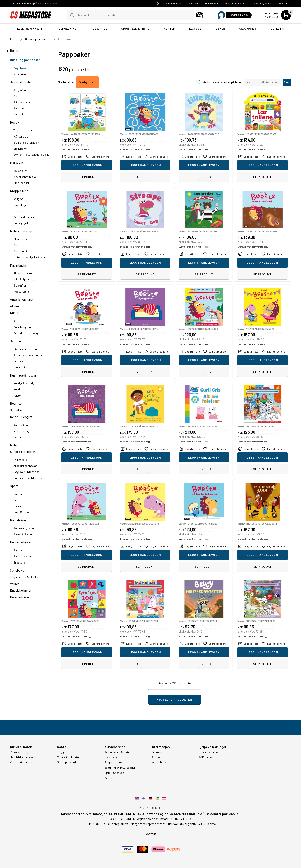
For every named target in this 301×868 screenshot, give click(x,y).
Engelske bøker (21, 590)
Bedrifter (16, 403)
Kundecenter (173, 3)
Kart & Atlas (21, 425)
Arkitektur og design (26, 333)
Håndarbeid (21, 136)
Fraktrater (111, 757)
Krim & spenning (24, 102)
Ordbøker (16, 410)
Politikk (18, 361)
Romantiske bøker (25, 556)
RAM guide (205, 757)
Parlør (17, 437)
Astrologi (19, 245)
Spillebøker (20, 148)
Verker (14, 584)
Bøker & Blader (23, 534)
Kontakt (157, 757)
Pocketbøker (22, 291)
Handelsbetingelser (22, 757)
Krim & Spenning (24, 279)
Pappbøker (20, 68)
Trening (18, 506)
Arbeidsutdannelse (25, 466)
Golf (16, 500)
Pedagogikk (21, 223)
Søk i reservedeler (235, 3)
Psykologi (20, 205)
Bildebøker (20, 74)
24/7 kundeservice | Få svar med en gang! (35, 3)
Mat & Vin (17, 162)
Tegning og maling (25, 130)
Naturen (16, 445)
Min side (109, 778)
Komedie (19, 114)
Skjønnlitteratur (21, 82)
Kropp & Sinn (19, 191)
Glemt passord (66, 762)
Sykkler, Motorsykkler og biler (32, 155)
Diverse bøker (20, 597)
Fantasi (18, 550)
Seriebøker (18, 570)
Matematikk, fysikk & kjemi (30, 257)
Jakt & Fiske (21, 512)
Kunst (17, 321)
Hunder (18, 389)
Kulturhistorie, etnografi (29, 355)
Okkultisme (20, 239)
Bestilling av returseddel (120, 768)
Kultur (14, 313)
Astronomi (20, 251)
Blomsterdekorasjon (26, 142)
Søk (287, 82)
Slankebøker (21, 183)
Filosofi (18, 211)
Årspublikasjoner (22, 299)
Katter (18, 395)
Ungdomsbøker (21, 542)
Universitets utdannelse (28, 478)
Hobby (14, 122)
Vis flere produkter (175, 699)
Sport (14, 486)
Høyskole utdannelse (26, 472)
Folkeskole (20, 460)
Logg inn (283, 3)
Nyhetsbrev (159, 762)
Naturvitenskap (21, 231)
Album (14, 306)
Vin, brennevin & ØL (26, 177)
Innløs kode (211, 3)
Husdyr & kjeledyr (24, 383)
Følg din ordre (113, 762)
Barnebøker (18, 520)
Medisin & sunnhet (25, 217)
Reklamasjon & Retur (117, 752)
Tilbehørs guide (208, 752)
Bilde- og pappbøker (25, 60)
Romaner (19, 108)
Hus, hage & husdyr (23, 375)
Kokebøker (20, 171)
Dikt (16, 96)
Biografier (20, 90)
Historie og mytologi (26, 349)
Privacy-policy (19, 752)
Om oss (156, 752)
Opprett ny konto (262, 3)
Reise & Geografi (22, 417)
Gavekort (193, 3)
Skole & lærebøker (23, 452)
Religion (18, 199)
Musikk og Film (22, 327)
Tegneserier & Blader (24, 577)
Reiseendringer (23, 431)
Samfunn (16, 341)
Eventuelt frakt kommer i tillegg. (77, 168)
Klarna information (22, 762)
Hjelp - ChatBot (114, 773)
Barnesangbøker (24, 528)
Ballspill (18, 494)
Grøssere (19, 562)
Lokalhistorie (22, 367)
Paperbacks (18, 265)
